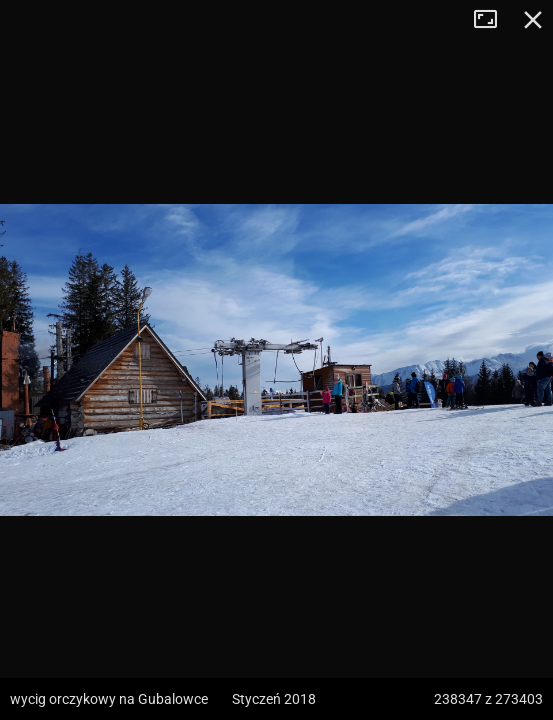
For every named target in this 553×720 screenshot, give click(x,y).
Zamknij (533, 20)
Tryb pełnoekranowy (493, 20)
